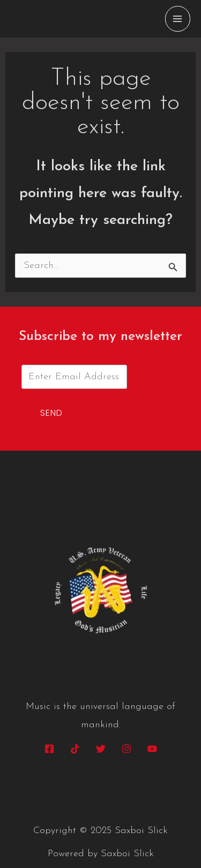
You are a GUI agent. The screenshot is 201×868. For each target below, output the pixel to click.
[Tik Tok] (75, 749)
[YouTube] (152, 749)
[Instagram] (126, 749)
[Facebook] (49, 749)
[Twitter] (101, 749)
